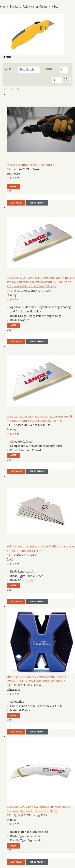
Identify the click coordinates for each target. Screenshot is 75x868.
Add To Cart (16, 203)
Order (13, 187)
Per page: (48, 69)
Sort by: (8, 69)
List (12, 89)
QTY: (9, 191)
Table (18, 89)
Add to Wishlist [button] (37, 203)
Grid (6, 89)
